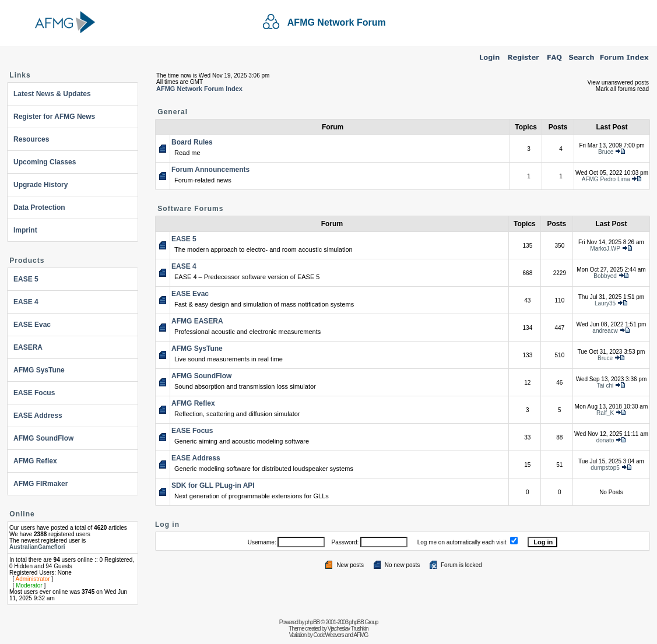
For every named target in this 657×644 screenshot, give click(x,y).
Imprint (25, 230)
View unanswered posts (618, 82)
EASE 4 (26, 302)
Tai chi (605, 386)
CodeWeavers (329, 635)
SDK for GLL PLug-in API (213, 485)
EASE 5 (26, 279)
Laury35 (605, 303)
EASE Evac (32, 325)
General (173, 112)
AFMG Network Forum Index (199, 89)
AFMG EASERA (197, 321)
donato (605, 440)
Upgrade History (41, 185)
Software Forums (190, 209)
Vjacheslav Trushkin (348, 629)
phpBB (312, 622)
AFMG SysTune (39, 370)
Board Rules (192, 142)
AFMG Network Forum (337, 22)
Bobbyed (605, 276)
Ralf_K (605, 413)
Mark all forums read (622, 89)
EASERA (28, 347)
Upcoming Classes (45, 162)
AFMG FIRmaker (41, 484)
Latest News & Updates (52, 94)
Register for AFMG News (54, 117)
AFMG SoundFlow (43, 438)
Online (22, 514)
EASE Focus (34, 393)
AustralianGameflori (37, 547)
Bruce (606, 152)
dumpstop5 (605, 468)
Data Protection (39, 207)
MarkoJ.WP (605, 249)
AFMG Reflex (35, 461)
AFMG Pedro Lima (606, 179)
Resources (31, 139)
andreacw (605, 331)
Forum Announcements (210, 170)
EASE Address (38, 416)
